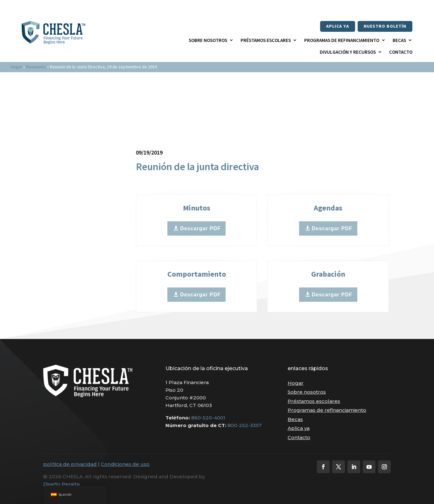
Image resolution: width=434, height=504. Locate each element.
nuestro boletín (385, 26)
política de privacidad (70, 464)
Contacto (401, 52)
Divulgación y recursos (348, 52)
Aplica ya (338, 26)
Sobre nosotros (208, 40)
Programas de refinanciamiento (342, 40)
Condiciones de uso (125, 464)
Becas (399, 40)
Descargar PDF (200, 228)
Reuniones (36, 67)
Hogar (17, 67)
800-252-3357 (245, 425)
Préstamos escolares (266, 40)
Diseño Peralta (61, 484)
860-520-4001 (208, 418)
